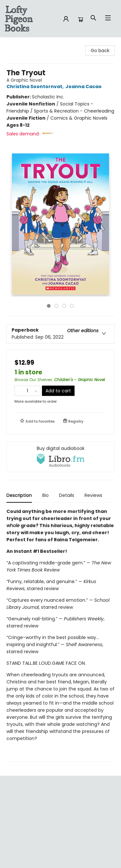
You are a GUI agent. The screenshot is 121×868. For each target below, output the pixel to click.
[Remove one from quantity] (19, 391)
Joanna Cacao (85, 87)
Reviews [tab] (93, 495)
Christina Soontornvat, (36, 87)
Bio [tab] (45, 495)
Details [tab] (67, 495)
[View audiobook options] (60, 457)
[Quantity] (27, 391)
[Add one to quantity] (36, 391)
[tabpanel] (60, 635)
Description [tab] (19, 495)
